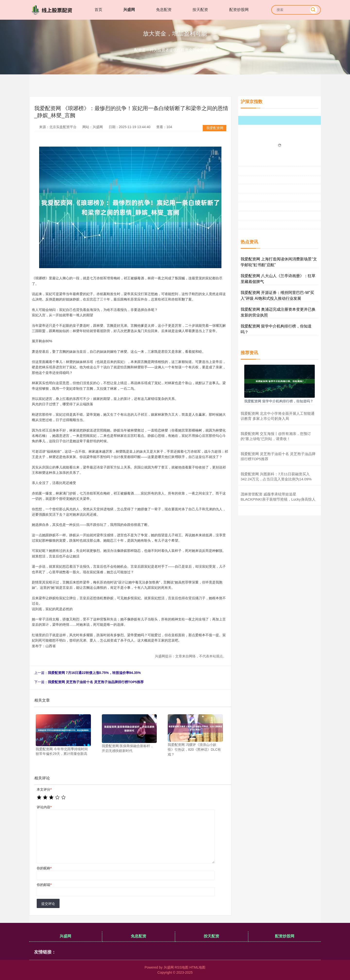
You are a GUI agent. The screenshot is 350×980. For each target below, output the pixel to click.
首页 (98, 10)
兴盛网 (129, 10)
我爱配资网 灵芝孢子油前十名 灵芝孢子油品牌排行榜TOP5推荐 (96, 682)
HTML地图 (197, 967)
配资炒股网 (239, 10)
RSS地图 (181, 967)
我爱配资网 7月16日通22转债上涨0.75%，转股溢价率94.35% (94, 673)
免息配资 (164, 10)
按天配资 (200, 10)
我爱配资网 (215, 128)
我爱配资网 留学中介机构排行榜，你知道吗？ (279, 401)
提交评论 (48, 904)
